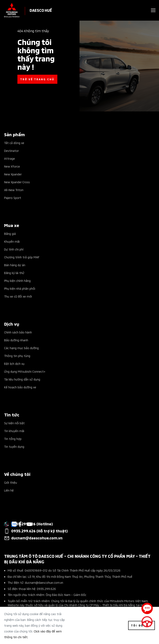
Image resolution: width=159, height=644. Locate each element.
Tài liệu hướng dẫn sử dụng (22, 379)
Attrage (10, 158)
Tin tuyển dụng (14, 446)
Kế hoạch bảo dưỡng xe (20, 387)
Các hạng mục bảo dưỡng (21, 348)
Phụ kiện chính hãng (17, 281)
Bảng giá (10, 233)
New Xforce (12, 166)
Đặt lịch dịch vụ (14, 363)
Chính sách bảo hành (18, 332)
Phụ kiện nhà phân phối (20, 288)
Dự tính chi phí (14, 249)
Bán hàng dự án (15, 265)
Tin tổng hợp (13, 439)
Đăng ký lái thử (14, 273)
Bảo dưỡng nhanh (16, 340)
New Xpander (13, 174)
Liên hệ (9, 490)
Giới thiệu (11, 482)
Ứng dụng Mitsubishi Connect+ (25, 371)
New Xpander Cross (17, 182)
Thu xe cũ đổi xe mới (18, 296)
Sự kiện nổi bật (14, 423)
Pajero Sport (13, 198)
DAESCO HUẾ (41, 10)
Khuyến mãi (12, 241)
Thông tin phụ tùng (17, 356)
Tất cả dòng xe (14, 143)
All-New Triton (14, 190)
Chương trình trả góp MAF (22, 257)
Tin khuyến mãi (14, 431)
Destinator (11, 151)
